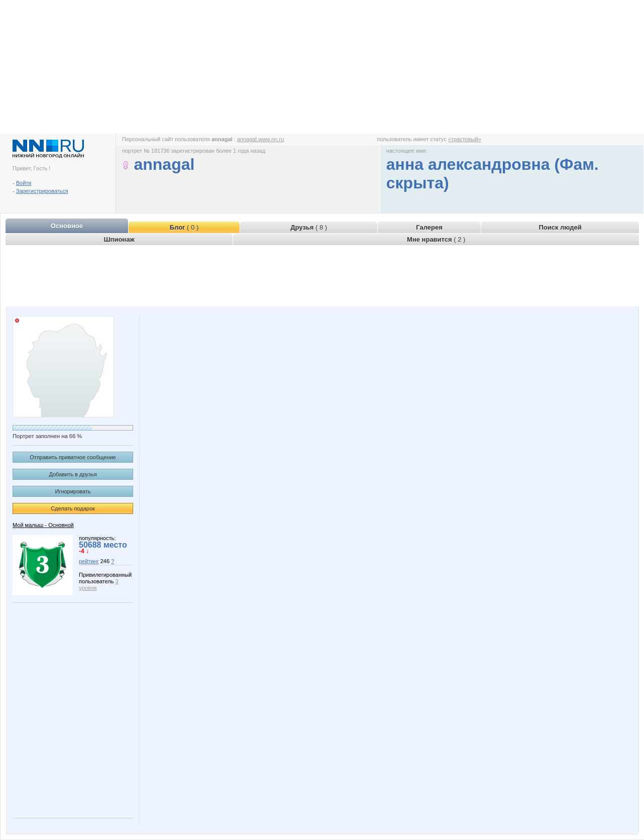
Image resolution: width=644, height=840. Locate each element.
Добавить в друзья (73, 474)
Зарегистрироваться (42, 191)
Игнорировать (73, 491)
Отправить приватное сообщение (73, 457)
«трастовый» (465, 139)
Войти (24, 183)
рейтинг (89, 561)
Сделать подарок (73, 508)
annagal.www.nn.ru (261, 139)
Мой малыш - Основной (43, 525)
